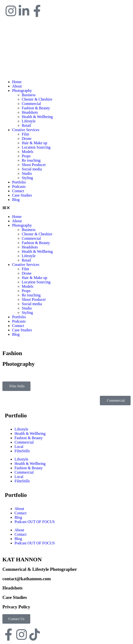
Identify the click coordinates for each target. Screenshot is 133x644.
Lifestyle (29, 121)
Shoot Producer (34, 165)
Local (19, 447)
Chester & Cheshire (37, 99)
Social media (32, 169)
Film (25, 134)
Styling (27, 178)
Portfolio (19, 182)
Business (29, 95)
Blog (16, 200)
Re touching (31, 160)
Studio (27, 173)
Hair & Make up (34, 143)
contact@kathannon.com (27, 579)
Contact (18, 191)
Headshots (30, 112)
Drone (27, 139)
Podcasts (19, 187)
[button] (66, 208)
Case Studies (22, 195)
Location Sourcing (36, 147)
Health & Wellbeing (37, 117)
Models (28, 152)
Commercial (31, 104)
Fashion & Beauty (36, 108)
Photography (22, 91)
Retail (26, 125)
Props (26, 156)
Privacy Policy (16, 607)
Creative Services (26, 130)
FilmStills (22, 451)
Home (17, 82)
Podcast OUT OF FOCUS (35, 522)
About (17, 86)
